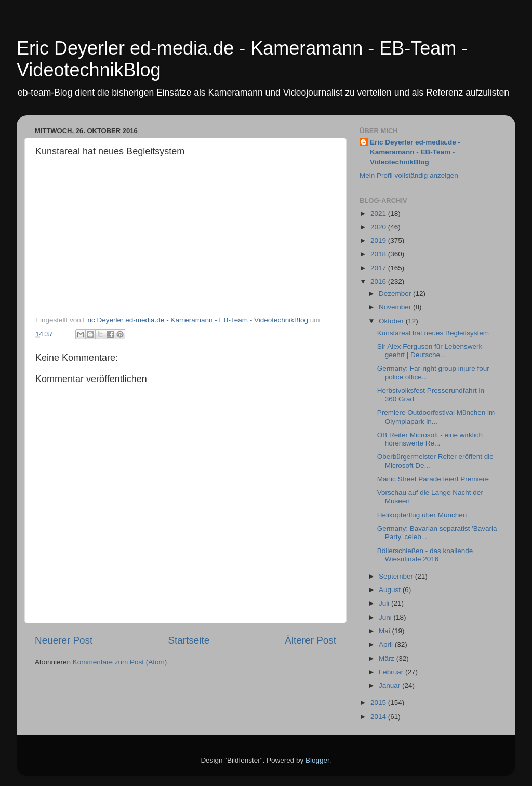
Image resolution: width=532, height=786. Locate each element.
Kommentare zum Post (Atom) (120, 662)
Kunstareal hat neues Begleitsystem (433, 333)
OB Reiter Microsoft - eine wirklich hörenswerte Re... (430, 439)
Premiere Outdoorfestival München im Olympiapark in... (436, 417)
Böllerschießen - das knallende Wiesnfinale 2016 (425, 555)
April (387, 644)
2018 (379, 254)
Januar (390, 685)
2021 (379, 213)
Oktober (392, 321)
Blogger (317, 760)
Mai (385, 631)
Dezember (396, 293)
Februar (392, 672)
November (396, 307)
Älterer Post (310, 640)
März (388, 658)
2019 (379, 240)
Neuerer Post (64, 640)
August (391, 590)
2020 (379, 227)
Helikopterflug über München (422, 515)
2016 (379, 281)
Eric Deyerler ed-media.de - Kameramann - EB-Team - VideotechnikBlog (415, 152)
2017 (379, 268)
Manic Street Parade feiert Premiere (433, 479)
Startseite (189, 640)
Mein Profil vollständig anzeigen (409, 175)
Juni (386, 617)
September (397, 576)
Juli (385, 603)
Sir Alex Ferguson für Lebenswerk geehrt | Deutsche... (430, 351)
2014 (379, 717)
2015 (379, 703)
